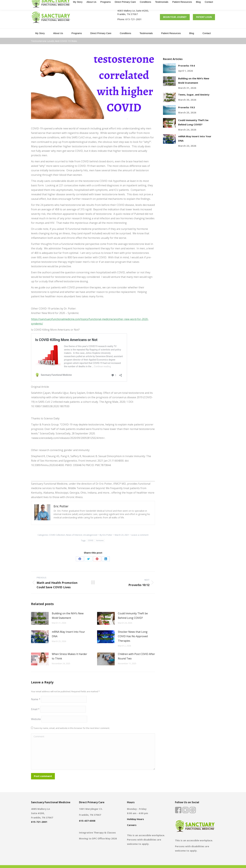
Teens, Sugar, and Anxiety (194, 95)
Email (35, 709)
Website (36, 719)
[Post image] (40, 618)
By (106, 535)
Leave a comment (140, 535)
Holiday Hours (135, 819)
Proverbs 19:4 (186, 66)
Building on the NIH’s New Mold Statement (68, 616)
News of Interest (74, 535)
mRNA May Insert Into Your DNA (68, 634)
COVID (91, 541)
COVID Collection (57, 535)
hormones (100, 541)
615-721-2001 (134, 19)
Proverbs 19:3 (186, 107)
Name (36, 699)
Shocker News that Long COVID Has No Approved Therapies (133, 636)
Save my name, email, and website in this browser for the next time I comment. (72, 728)
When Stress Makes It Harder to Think (69, 656)
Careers (132, 825)
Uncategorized (90, 535)
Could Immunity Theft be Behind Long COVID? (133, 616)
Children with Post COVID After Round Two (136, 656)
